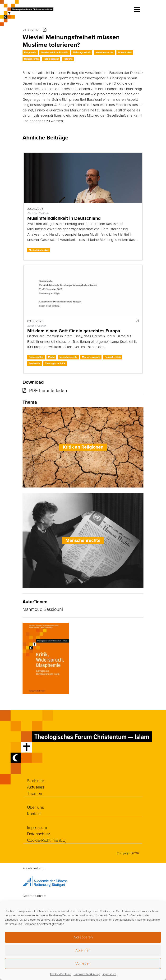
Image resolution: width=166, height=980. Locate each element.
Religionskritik (31, 59)
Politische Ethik (113, 357)
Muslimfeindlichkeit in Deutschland (64, 218)
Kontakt (34, 813)
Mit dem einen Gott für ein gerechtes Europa (74, 331)
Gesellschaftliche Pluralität (55, 52)
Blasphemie (30, 52)
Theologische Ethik (55, 363)
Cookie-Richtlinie (61, 974)
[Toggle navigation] (137, 10)
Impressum (109, 974)
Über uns (35, 807)
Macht (51, 357)
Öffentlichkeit (125, 52)
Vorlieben (83, 963)
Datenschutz (38, 834)
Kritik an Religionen (83, 447)
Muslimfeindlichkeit (39, 250)
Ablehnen (83, 950)
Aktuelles (36, 787)
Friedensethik (36, 357)
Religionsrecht (51, 59)
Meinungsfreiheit (82, 52)
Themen (35, 793)
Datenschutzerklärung (87, 974)
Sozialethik (35, 363)
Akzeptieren (83, 937)
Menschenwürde (91, 357)
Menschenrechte (104, 52)
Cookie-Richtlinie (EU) (47, 840)
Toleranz (68, 59)
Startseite (36, 780)
